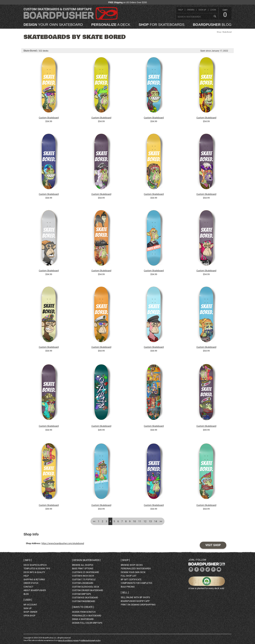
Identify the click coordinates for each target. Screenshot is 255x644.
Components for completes (136, 583)
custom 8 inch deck (83, 576)
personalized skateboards (136, 569)
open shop (29, 616)
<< (94, 521)
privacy (76, 640)
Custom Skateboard (49, 118)
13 (150, 521)
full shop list (129, 576)
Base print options (83, 569)
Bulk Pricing (128, 587)
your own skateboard (53, 25)
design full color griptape (87, 623)
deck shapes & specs (35, 565)
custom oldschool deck (86, 587)
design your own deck (133, 572)
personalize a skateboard (87, 616)
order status (31, 583)
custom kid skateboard (85, 598)
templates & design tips (37, 569)
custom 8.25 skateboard (86, 572)
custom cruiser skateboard (88, 590)
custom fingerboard (84, 601)
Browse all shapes (83, 565)
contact (28, 587)
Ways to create (83, 607)
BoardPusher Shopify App (135, 601)
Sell (125, 592)
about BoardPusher (35, 590)
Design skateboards (86, 560)
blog (212, 25)
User (28, 600)
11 (140, 521)
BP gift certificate (131, 580)
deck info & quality (34, 572)
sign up (202, 10)
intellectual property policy (90, 640)
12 (145, 521)
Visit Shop (213, 545)
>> (161, 521)
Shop (219, 32)
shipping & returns (34, 580)
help (181, 10)
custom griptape (82, 594)
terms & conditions (65, 640)
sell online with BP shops (135, 597)
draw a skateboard (83, 619)
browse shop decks (132, 565)
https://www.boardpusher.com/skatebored (63, 543)
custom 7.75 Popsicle (84, 580)
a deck (111, 25)
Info (28, 560)
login (213, 10)
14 (156, 521)
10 (134, 521)
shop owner (30, 612)
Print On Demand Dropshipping (138, 605)
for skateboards (162, 25)
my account (30, 605)
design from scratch (84, 612)
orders (191, 10)
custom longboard (83, 583)
